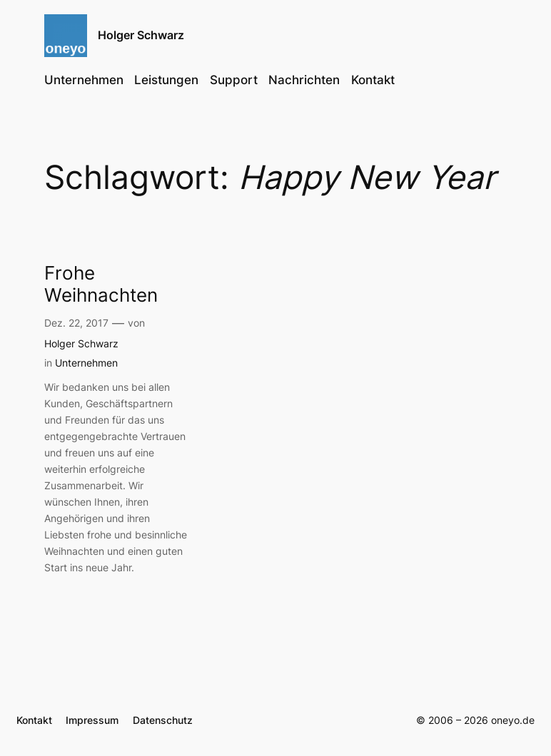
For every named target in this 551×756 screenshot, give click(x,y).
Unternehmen (86, 363)
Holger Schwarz (141, 35)
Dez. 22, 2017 (76, 323)
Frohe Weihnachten (101, 284)
